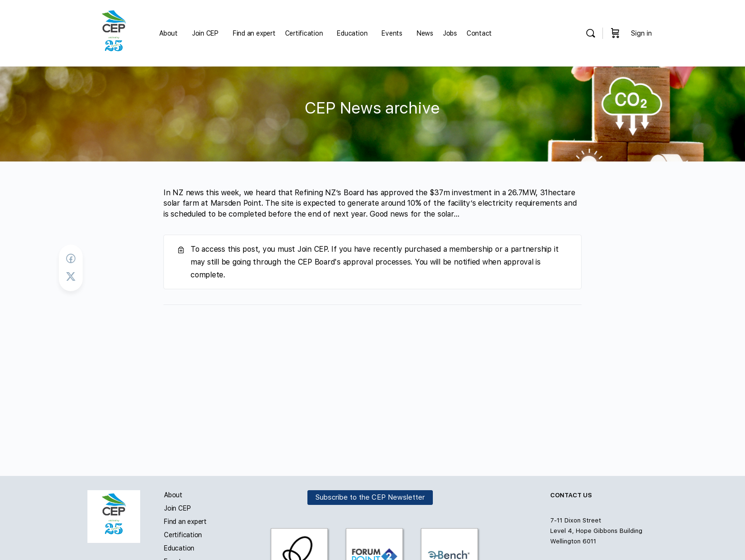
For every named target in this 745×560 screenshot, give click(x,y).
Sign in (641, 33)
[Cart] (615, 33)
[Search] (591, 33)
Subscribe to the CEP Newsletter (370, 497)
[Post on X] (71, 277)
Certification (183, 535)
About (173, 495)
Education (179, 548)
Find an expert (185, 522)
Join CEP (177, 508)
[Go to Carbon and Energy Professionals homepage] (114, 32)
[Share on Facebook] (71, 259)
